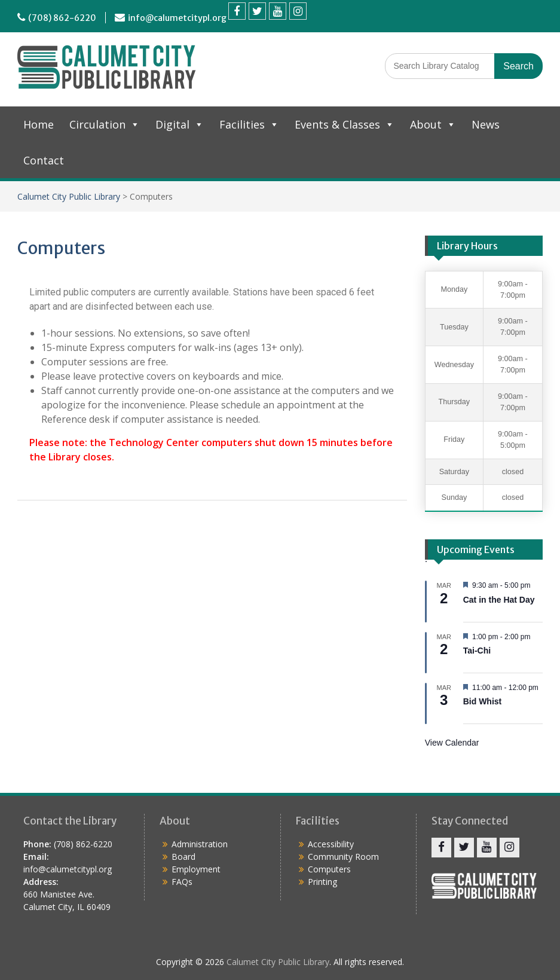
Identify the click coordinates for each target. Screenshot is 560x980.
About (433, 124)
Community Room (343, 857)
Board (183, 857)
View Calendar (452, 743)
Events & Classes (345, 124)
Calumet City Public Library (69, 196)
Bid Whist (483, 701)
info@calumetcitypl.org (177, 18)
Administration (200, 844)
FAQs (182, 882)
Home (39, 124)
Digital (180, 124)
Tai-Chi (477, 651)
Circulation (105, 124)
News (486, 124)
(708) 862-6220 (62, 18)
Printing (322, 882)
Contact (44, 160)
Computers (329, 869)
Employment (196, 869)
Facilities (249, 124)
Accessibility (331, 844)
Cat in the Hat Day (499, 600)
